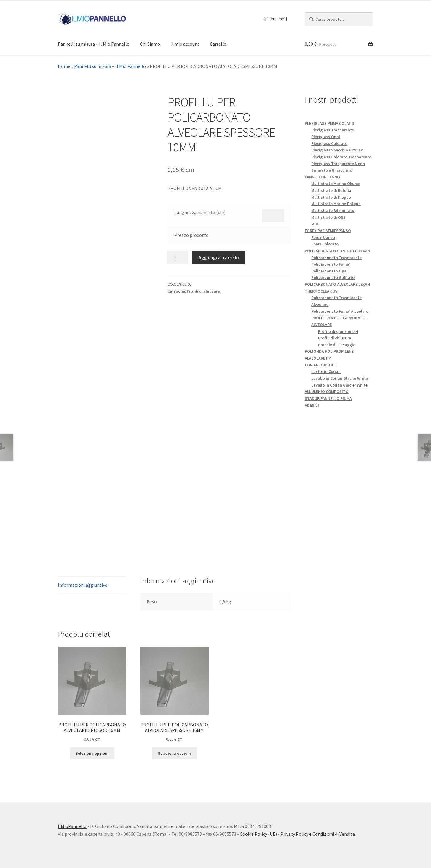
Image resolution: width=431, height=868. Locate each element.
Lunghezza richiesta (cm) (200, 212)
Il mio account (185, 44)
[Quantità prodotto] (178, 258)
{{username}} (275, 19)
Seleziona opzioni (92, 753)
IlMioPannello (72, 826)
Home (64, 66)
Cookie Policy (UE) (258, 834)
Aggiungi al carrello (219, 257)
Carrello (218, 44)
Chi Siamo (150, 44)
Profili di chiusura (203, 291)
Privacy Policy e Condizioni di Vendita (318, 834)
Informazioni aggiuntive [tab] (83, 585)
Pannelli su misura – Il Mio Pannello (94, 44)
